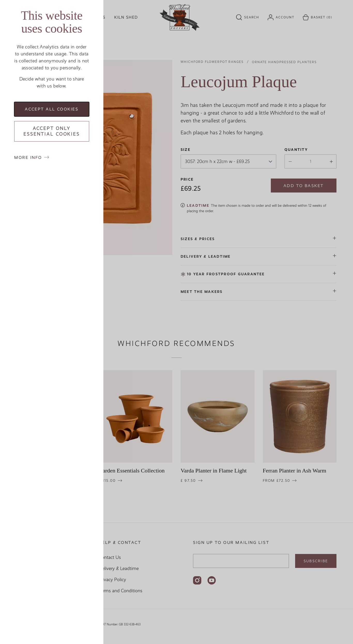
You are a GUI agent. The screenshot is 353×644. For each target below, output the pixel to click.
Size (186, 150)
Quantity (296, 150)
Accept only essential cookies (52, 131)
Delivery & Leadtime (119, 568)
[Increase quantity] (330, 162)
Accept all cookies (52, 109)
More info (28, 157)
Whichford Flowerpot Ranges (212, 62)
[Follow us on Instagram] (197, 580)
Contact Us (110, 557)
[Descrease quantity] (289, 162)
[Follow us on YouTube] (212, 580)
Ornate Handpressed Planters (284, 62)
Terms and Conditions (121, 591)
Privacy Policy (112, 580)
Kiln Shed (126, 17)
